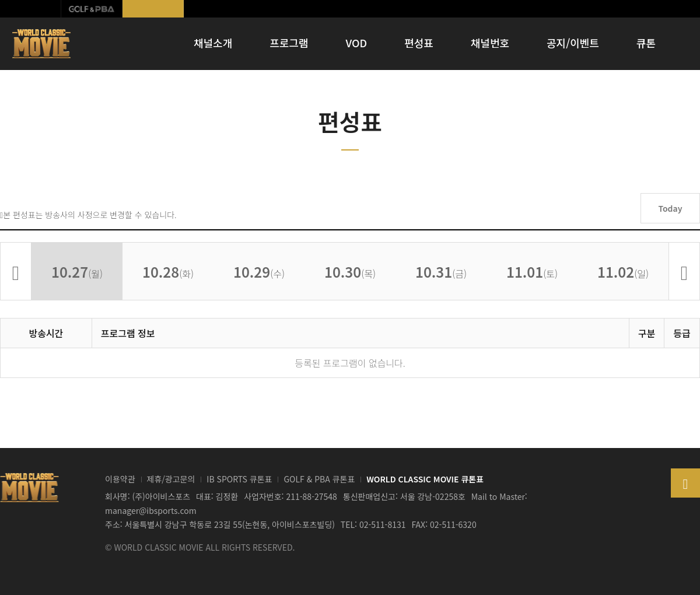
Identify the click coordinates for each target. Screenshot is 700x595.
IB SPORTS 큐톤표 (239, 479)
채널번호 (490, 43)
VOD (357, 43)
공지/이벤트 (573, 43)
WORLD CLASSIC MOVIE (42, 44)
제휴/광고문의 (171, 479)
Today (670, 208)
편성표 (419, 43)
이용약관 (120, 479)
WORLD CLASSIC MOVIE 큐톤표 (425, 479)
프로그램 (289, 43)
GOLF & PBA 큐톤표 (319, 479)
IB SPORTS (31, 9)
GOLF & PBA (92, 9)
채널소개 (213, 43)
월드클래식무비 (153, 9)
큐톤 (646, 43)
